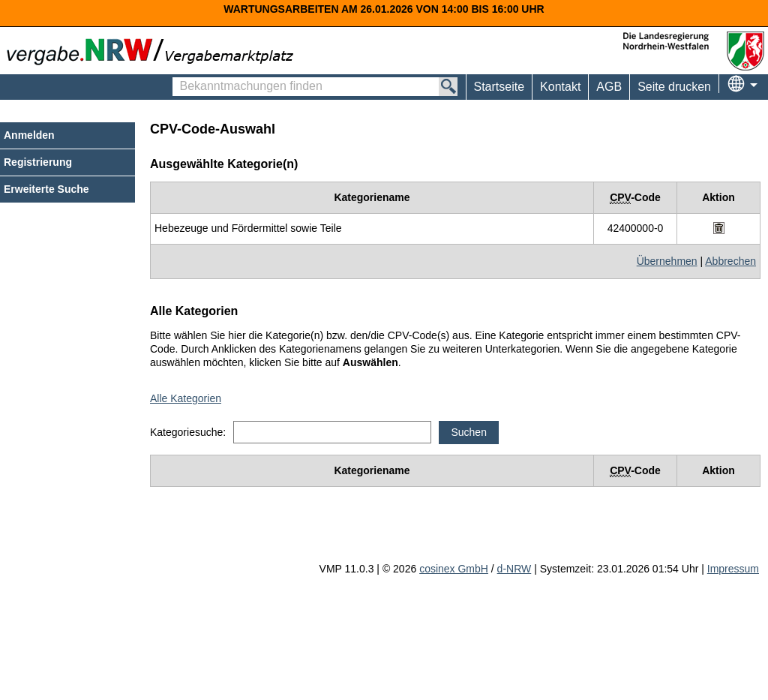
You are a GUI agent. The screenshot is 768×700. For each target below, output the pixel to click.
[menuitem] (560, 87)
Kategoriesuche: (188, 432)
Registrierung (38, 162)
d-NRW (514, 569)
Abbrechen (730, 261)
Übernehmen (667, 261)
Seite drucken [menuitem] (674, 87)
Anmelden (29, 135)
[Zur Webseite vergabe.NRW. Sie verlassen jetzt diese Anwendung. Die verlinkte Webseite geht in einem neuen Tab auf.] (154, 50)
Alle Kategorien (186, 398)
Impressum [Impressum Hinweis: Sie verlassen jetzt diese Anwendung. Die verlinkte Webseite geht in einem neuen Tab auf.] (733, 569)
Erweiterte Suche (46, 189)
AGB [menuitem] (609, 87)
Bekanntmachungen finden (180, 80)
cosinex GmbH (454, 569)
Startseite (499, 87)
